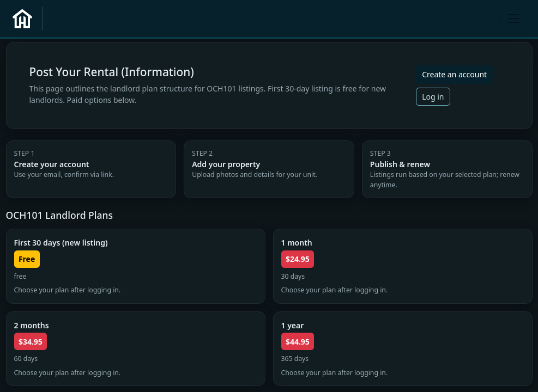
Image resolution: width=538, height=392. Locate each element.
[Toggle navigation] (514, 18)
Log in (433, 97)
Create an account (454, 74)
